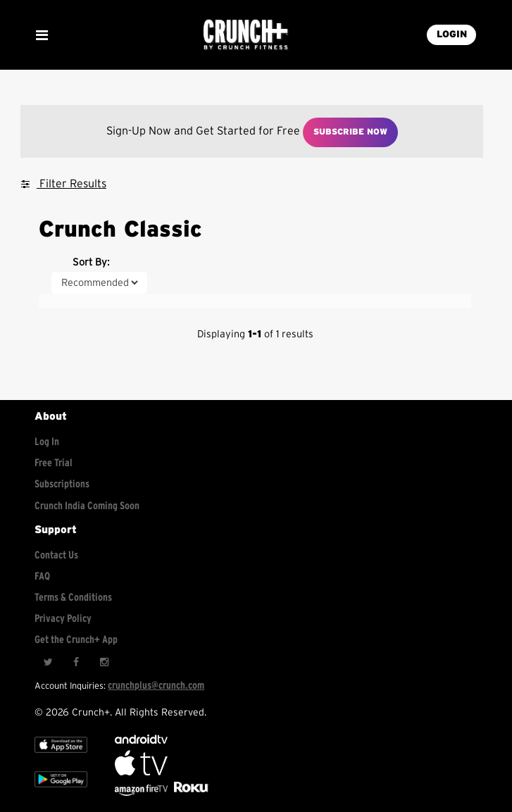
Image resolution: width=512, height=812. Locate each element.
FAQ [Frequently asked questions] (42, 576)
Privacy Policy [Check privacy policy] (63, 619)
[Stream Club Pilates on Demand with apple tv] (189, 793)
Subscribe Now (350, 132)
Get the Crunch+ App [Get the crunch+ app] (76, 640)
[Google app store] (61, 791)
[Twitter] (48, 663)
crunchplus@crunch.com (156, 686)
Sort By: (91, 262)
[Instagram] (104, 663)
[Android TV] (141, 741)
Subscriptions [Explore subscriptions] (62, 484)
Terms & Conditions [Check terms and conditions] (73, 598)
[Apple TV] (61, 756)
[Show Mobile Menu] (42, 35)
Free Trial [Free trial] (54, 463)
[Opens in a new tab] (142, 793)
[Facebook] (76, 663)
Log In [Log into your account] (47, 442)
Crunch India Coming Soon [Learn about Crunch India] (87, 506)
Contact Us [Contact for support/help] (56, 555)
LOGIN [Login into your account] (452, 35)
